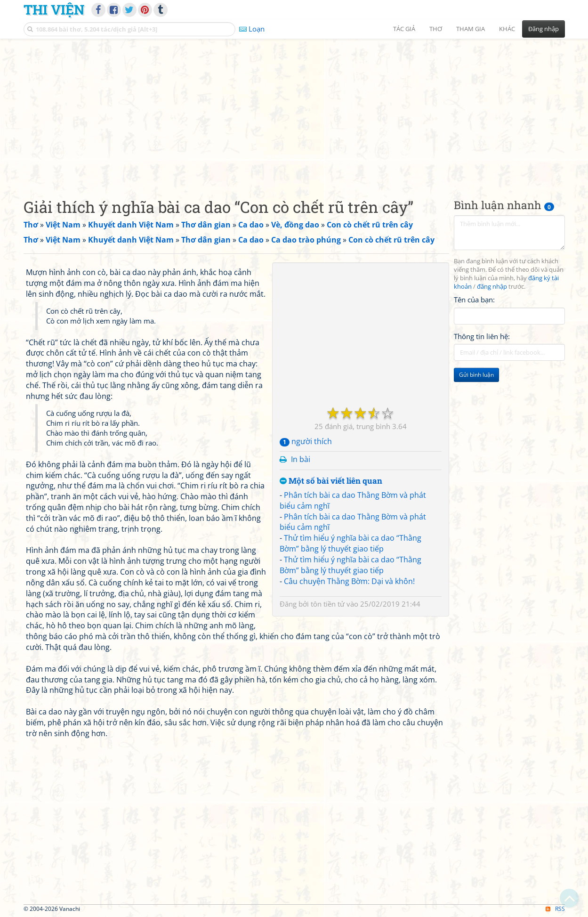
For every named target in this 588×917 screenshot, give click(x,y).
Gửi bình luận (476, 375)
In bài (301, 459)
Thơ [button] (436, 29)
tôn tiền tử (328, 604)
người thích (306, 441)
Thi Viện (54, 9)
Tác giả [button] (404, 29)
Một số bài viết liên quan (331, 481)
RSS (555, 909)
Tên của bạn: (474, 300)
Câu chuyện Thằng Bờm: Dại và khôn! (349, 581)
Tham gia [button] (471, 29)
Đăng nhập (544, 29)
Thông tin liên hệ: (482, 336)
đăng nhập (492, 287)
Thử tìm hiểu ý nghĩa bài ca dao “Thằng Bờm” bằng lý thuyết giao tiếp (350, 543)
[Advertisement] (294, 111)
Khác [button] (507, 29)
